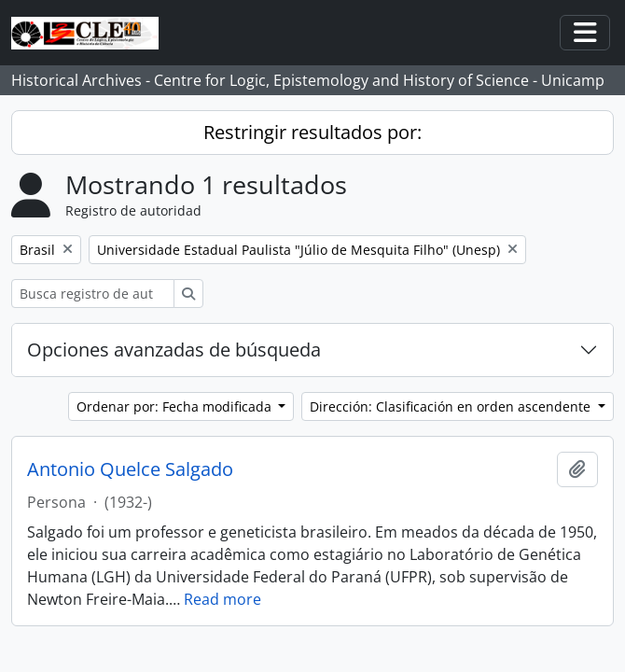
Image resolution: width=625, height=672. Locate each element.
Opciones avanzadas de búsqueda (174, 350)
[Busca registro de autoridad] (93, 294)
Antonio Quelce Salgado (130, 469)
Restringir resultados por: (312, 132)
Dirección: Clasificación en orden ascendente (452, 406)
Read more (222, 599)
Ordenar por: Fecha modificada (176, 406)
